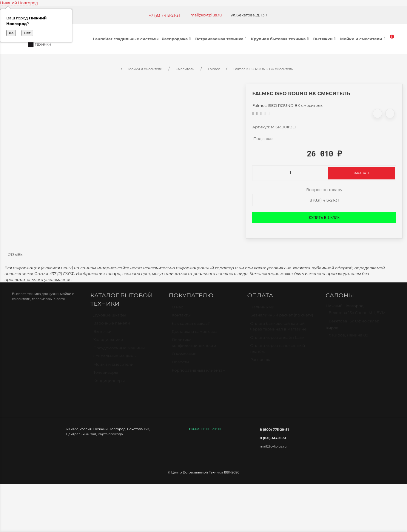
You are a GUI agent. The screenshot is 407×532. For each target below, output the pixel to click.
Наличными (262, 310)
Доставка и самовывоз (195, 334)
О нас (178, 310)
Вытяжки (325, 39)
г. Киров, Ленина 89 (348, 338)
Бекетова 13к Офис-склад (354, 324)
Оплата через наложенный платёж (277, 351)
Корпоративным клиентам (199, 373)
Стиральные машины (115, 359)
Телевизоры (106, 375)
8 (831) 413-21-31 (324, 200)
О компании (184, 356)
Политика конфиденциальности (194, 345)
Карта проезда (110, 434)
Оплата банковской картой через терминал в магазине (278, 329)
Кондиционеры (109, 383)
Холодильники (108, 342)
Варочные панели (112, 326)
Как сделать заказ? (191, 326)
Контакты (181, 318)
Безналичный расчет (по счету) (282, 318)
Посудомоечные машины (119, 350)
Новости (180, 365)
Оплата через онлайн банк (277, 340)
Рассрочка (261, 362)
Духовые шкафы (110, 318)
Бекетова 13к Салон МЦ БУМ (357, 315)
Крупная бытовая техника (281, 39)
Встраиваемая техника (222, 39)
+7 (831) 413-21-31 (164, 15)
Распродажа (177, 39)
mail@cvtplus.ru (206, 15)
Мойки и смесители (363, 39)
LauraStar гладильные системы (126, 39)
